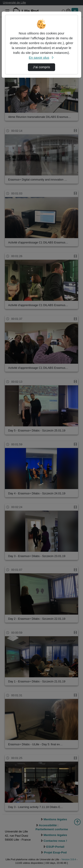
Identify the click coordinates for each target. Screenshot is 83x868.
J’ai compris (41, 67)
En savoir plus (41, 58)
